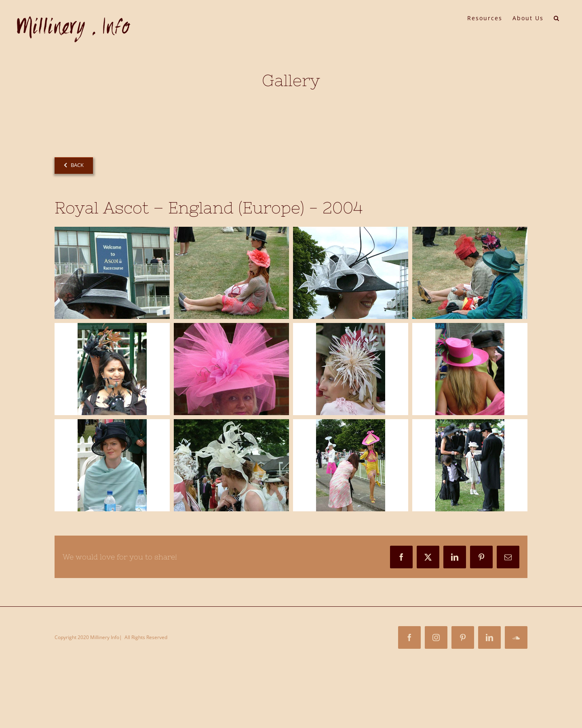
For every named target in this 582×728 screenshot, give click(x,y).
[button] (557, 17)
